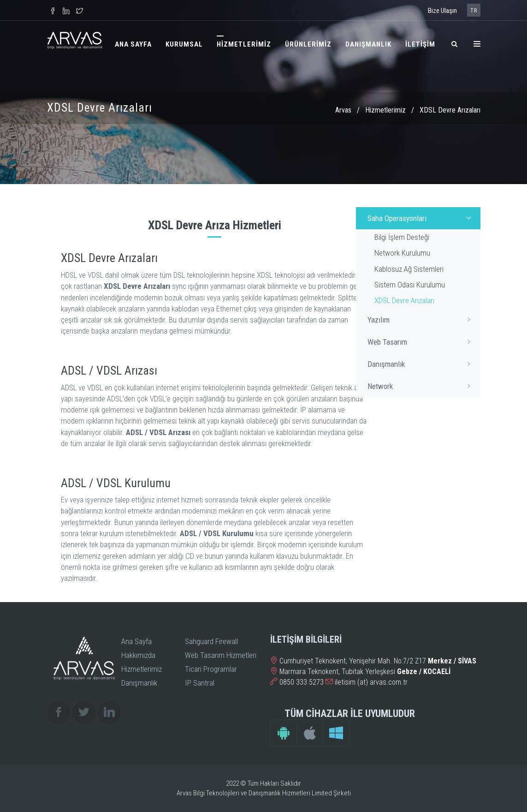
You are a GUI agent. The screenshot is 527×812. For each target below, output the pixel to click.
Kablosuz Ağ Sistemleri (409, 269)
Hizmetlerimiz (385, 110)
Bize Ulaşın (442, 11)
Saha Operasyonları (422, 218)
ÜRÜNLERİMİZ (308, 44)
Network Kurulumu (402, 253)
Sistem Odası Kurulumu (410, 285)
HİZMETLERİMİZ (244, 44)
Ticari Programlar (211, 669)
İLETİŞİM (420, 44)
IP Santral (200, 683)
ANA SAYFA (133, 44)
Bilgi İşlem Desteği (402, 237)
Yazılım (422, 319)
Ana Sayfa (136, 641)
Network (422, 386)
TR (474, 11)
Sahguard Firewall (211, 641)
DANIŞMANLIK (368, 44)
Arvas (343, 110)
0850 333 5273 (302, 682)
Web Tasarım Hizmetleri (221, 655)
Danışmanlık (422, 364)
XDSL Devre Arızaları (404, 300)
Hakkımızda (138, 655)
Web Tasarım (422, 341)
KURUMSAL (184, 44)
